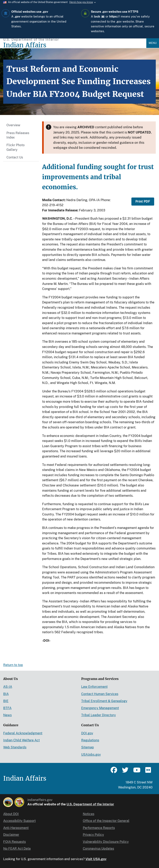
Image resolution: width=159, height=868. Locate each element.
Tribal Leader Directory (99, 715)
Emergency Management (100, 708)
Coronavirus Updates (98, 849)
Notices (89, 814)
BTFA (7, 708)
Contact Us (15, 157)
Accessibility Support (19, 821)
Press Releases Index (18, 135)
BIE (6, 701)
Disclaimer (11, 835)
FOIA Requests (15, 842)
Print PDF (143, 201)
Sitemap (88, 747)
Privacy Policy (93, 835)
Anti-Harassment (16, 828)
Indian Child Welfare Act (21, 740)
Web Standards (15, 747)
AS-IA (8, 687)
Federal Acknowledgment (23, 733)
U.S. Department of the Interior (90, 804)
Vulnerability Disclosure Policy (106, 842)
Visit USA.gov (96, 859)
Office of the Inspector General (106, 821)
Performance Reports (99, 828)
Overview (13, 125)
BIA (6, 694)
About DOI (11, 814)
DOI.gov (87, 733)
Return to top (13, 665)
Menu (153, 43)
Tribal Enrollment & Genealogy (104, 701)
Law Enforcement (94, 687)
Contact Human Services (100, 694)
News (7, 715)
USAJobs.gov (91, 755)
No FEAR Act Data (17, 849)
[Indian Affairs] (75, 45)
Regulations (90, 740)
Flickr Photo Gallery (16, 147)
